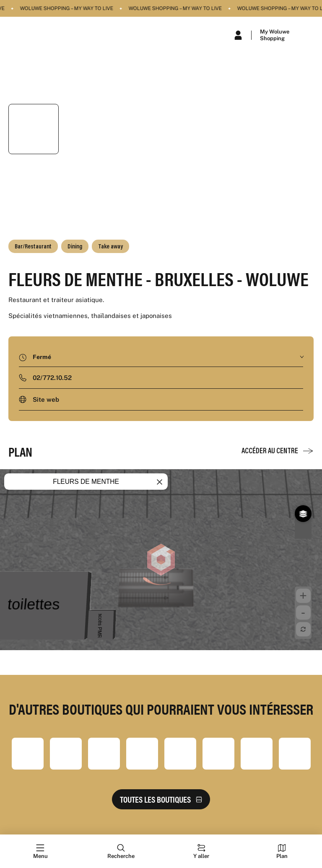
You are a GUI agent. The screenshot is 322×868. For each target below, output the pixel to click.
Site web (46, 399)
